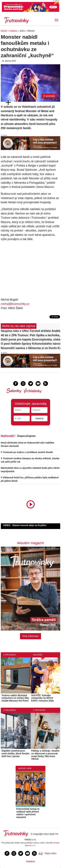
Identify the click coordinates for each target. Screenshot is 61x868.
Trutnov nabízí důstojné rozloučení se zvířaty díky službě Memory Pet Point (15, 698)
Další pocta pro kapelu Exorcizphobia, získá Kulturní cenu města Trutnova (30, 339)
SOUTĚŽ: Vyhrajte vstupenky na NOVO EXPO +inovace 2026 (42, 698)
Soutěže (38, 655)
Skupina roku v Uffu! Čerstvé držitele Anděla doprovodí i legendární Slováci (30, 331)
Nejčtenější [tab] (8, 436)
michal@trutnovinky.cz (15, 304)
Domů (4, 31)
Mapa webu (50, 853)
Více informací (30, 636)
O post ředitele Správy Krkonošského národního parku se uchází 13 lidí (30, 344)
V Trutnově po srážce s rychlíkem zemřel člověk (27, 452)
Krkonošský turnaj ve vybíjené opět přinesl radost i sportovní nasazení (28, 813)
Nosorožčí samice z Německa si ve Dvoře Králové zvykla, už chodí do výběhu (30, 348)
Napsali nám (25, 768)
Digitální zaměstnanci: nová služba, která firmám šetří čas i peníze (15, 753)
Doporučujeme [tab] (26, 436)
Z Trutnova (10, 655)
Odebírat (39, 418)
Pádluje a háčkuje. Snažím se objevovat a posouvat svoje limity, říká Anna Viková (45, 755)
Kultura (13, 31)
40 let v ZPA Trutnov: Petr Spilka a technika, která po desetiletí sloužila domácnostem (30, 335)
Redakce (30, 861)
